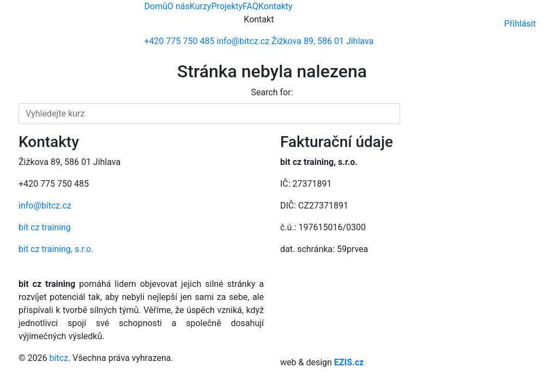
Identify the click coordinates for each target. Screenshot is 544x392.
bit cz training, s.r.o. (56, 249)
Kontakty (276, 6)
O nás (179, 6)
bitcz (58, 358)
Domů (156, 6)
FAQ (250, 6)
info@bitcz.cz (45, 206)
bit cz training (45, 227)
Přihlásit (520, 24)
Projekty (227, 6)
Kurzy (201, 6)
